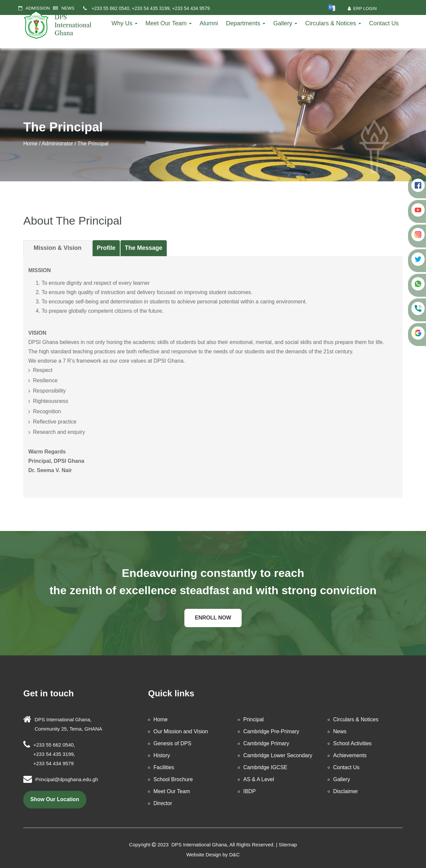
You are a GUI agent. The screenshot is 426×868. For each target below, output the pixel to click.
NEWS (68, 8)
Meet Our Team (169, 23)
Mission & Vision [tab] (58, 248)
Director (163, 803)
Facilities (164, 767)
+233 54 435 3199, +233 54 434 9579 (171, 8)
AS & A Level (259, 779)
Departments (246, 23)
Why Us (124, 23)
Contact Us (384, 23)
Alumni (209, 23)
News (340, 731)
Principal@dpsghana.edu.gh (67, 779)
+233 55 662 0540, (111, 8)
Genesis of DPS (172, 743)
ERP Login (362, 8)
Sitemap (288, 845)
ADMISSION (38, 8)
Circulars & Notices (333, 23)
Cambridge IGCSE (265, 767)
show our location (55, 799)
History (162, 755)
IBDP (249, 791)
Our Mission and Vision (181, 731)
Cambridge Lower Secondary (278, 755)
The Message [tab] (144, 248)
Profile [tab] (106, 248)
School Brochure (173, 779)
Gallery (285, 23)
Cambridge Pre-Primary (271, 731)
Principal (253, 719)
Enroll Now (213, 618)
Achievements (350, 755)
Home (30, 144)
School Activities (352, 743)
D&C (235, 855)
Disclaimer (346, 791)
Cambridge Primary (266, 743)
